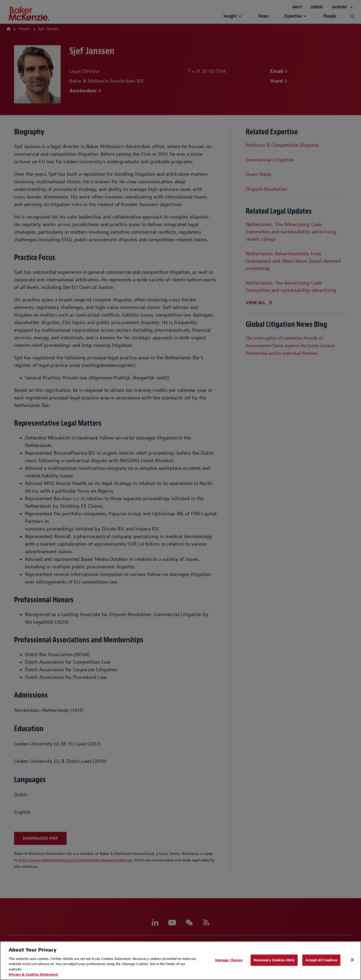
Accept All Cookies (321, 960)
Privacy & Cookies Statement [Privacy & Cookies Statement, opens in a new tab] (33, 974)
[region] (180, 961)
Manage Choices (229, 960)
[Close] (352, 960)
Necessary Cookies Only (274, 960)
